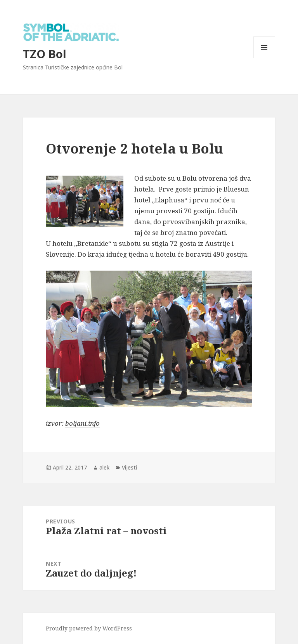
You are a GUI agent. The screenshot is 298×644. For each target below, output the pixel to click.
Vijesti (129, 467)
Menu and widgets (264, 58)
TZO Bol (45, 54)
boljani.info (82, 423)
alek (104, 467)
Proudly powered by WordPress (89, 628)
